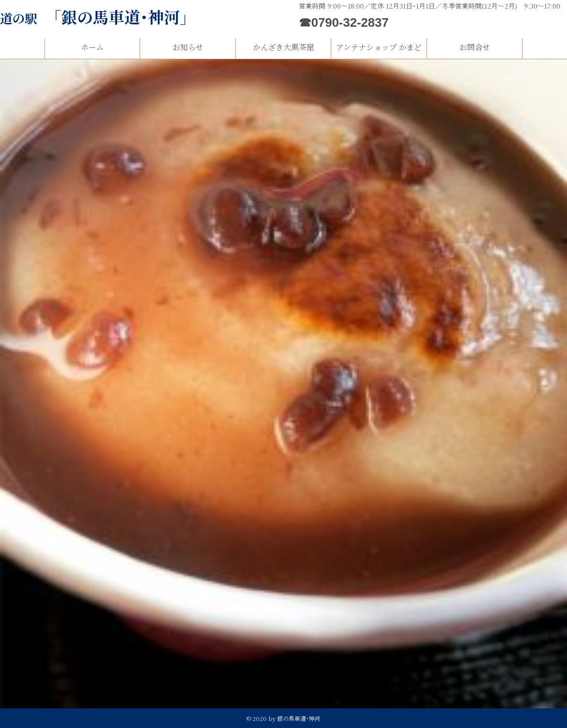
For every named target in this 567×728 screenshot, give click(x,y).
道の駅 (98, 18)
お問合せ (475, 47)
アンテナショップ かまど (379, 47)
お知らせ (188, 47)
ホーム (92, 47)
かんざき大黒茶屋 (283, 47)
